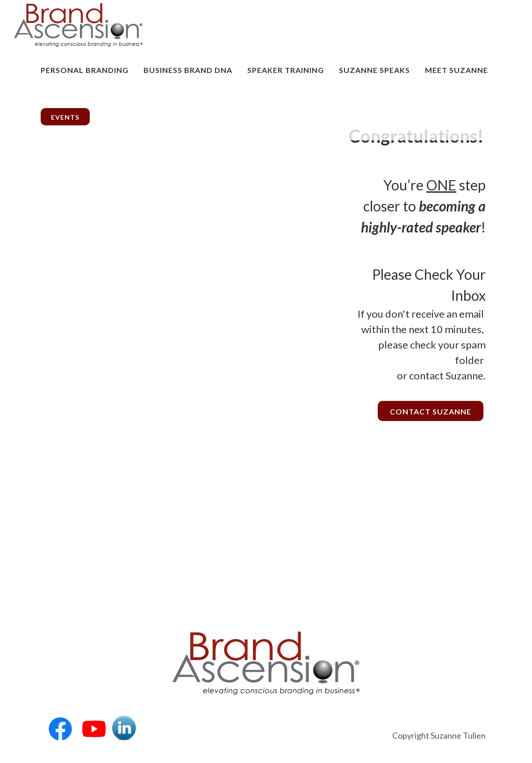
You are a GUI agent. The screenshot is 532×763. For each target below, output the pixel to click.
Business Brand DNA (188, 70)
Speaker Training (286, 70)
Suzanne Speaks (374, 70)
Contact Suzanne (431, 411)
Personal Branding (85, 70)
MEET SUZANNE (457, 70)
